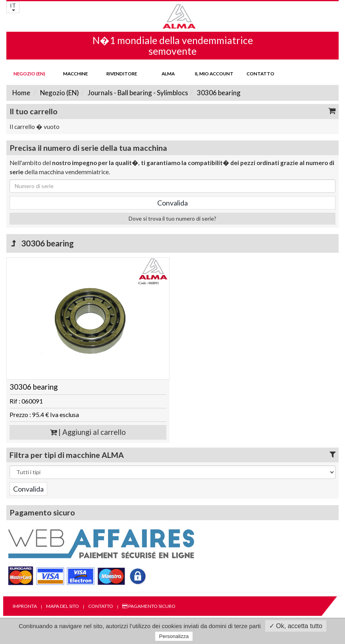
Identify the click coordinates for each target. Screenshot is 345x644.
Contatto (260, 73)
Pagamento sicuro (149, 606)
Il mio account (214, 73)
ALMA (168, 73)
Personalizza (174, 636)
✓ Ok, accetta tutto (296, 626)
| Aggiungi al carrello (88, 432)
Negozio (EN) (29, 73)
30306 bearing (218, 93)
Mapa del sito (63, 606)
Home (21, 93)
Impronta (25, 606)
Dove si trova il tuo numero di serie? (172, 218)
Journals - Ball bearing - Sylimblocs (137, 93)
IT (13, 7)
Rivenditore (122, 73)
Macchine (75, 73)
